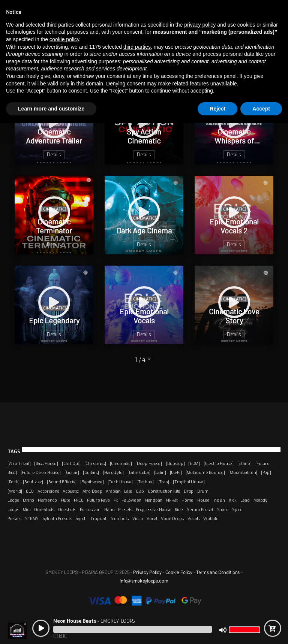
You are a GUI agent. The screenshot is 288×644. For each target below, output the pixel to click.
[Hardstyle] (113, 472)
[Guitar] (72, 472)
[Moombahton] (243, 472)
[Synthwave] (92, 482)
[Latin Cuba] (139, 472)
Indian (219, 500)
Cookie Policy (179, 572)
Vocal (152, 518)
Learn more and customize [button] (51, 109)
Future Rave (98, 500)
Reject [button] (217, 109)
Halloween (131, 500)
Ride (179, 510)
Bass (128, 491)
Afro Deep (92, 491)
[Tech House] (120, 482)
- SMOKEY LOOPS (94, 621)
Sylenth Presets (57, 518)
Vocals (193, 518)
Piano (109, 510)
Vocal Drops (172, 518)
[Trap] (163, 482)
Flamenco (47, 500)
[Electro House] (219, 463)
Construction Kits (164, 491)
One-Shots (44, 510)
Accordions (48, 491)
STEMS (32, 518)
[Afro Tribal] (19, 463)
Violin (138, 518)
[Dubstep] (175, 463)
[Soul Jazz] (33, 482)
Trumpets (119, 518)
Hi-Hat (172, 500)
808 (30, 491)
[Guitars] (91, 472)
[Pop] (266, 472)
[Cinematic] (121, 463)
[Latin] (160, 472)
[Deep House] (149, 463)
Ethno (29, 500)
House (203, 500)
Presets (125, 510)
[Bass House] (46, 463)
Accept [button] (261, 109)
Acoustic (71, 491)
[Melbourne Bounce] (205, 472)
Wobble (211, 518)
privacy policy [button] (200, 25)
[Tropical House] (189, 482)
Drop (189, 491)
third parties (137, 47)
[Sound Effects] (62, 482)
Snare (223, 510)
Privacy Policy (147, 572)
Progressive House (153, 510)
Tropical (98, 518)
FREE (79, 500)
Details (54, 155)
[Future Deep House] (41, 472)
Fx (115, 500)
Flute (66, 500)
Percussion (90, 510)
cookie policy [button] (64, 39)
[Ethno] (244, 463)
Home (187, 500)
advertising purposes (96, 61)
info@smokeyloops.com (144, 581)
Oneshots (67, 510)
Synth (81, 518)
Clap (140, 491)
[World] (15, 491)
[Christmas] (95, 463)
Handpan (154, 500)
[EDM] (194, 463)
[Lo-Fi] (176, 472)
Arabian (113, 491)
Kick (233, 500)
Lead (245, 500)
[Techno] (145, 482)
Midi (27, 510)
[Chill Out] (71, 463)
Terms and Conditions (218, 572)
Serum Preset (200, 510)
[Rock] (13, 482)
